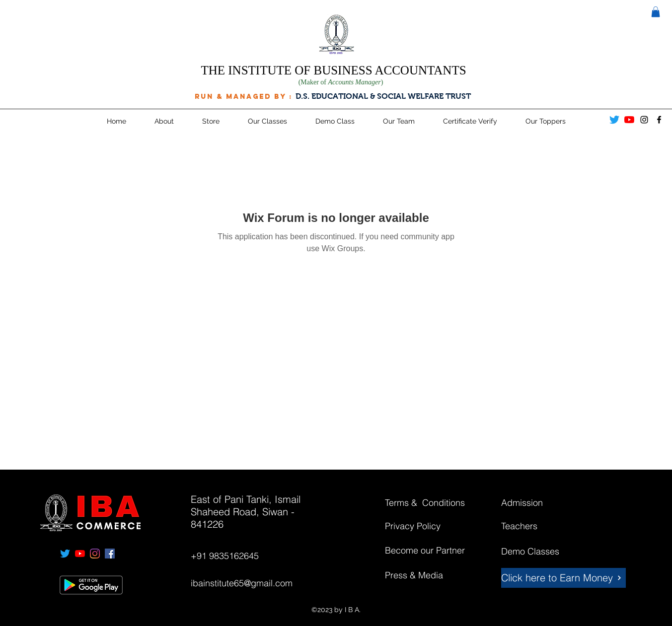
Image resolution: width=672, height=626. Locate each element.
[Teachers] (536, 526)
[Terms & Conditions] (433, 503)
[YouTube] (629, 120)
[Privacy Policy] (420, 526)
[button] (656, 12)
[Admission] (536, 503)
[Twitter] (614, 120)
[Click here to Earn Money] (563, 578)
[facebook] (659, 120)
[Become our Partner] (436, 551)
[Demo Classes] (536, 552)
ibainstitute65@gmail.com (242, 583)
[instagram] (644, 120)
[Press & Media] (420, 575)
